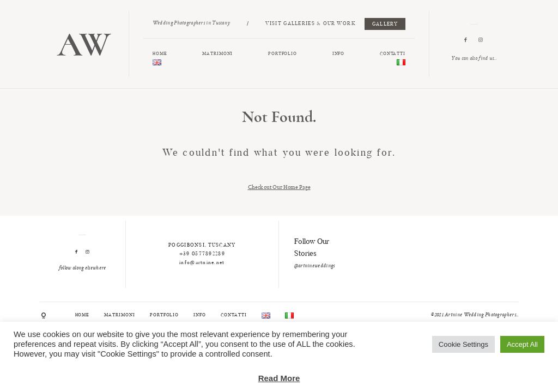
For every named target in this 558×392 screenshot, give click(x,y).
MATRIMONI (217, 54)
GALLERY (385, 24)
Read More (279, 378)
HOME (160, 54)
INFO (339, 54)
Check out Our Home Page (279, 187)
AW (84, 44)
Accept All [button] (522, 344)
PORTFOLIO (283, 54)
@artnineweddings (315, 266)
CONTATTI (393, 54)
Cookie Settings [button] (463, 344)
